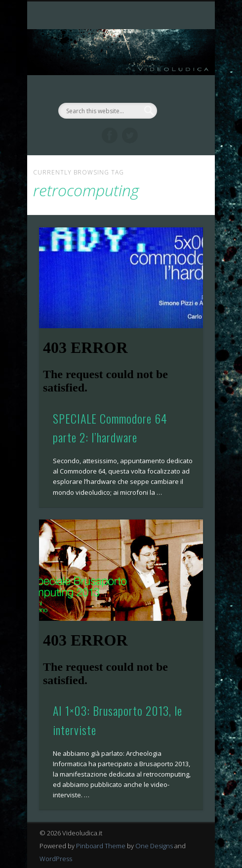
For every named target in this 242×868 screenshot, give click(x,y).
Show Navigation (179, 88)
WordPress (56, 859)
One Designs (154, 846)
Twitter (130, 135)
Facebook (110, 135)
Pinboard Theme (101, 846)
